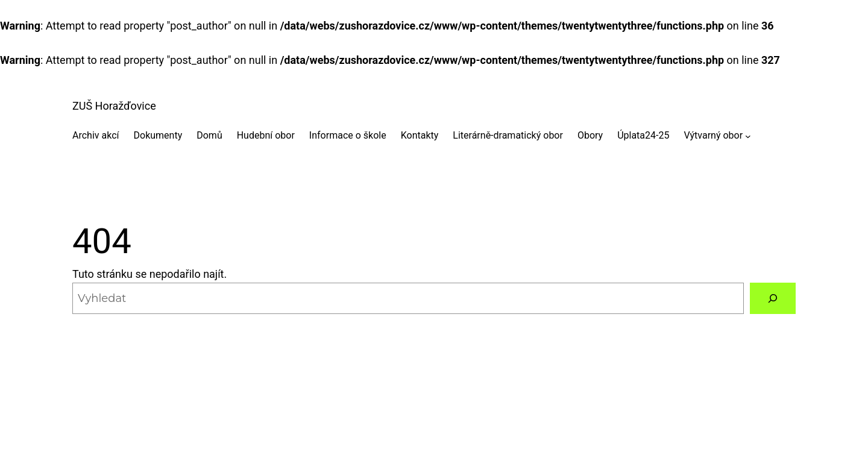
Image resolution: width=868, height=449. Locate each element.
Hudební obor (266, 135)
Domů (209, 135)
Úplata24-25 (643, 135)
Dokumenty (158, 135)
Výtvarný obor (713, 135)
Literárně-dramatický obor (508, 135)
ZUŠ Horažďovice (114, 106)
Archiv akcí (96, 135)
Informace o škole (348, 135)
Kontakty (420, 135)
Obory (590, 135)
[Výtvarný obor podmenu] (748, 136)
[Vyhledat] (773, 298)
